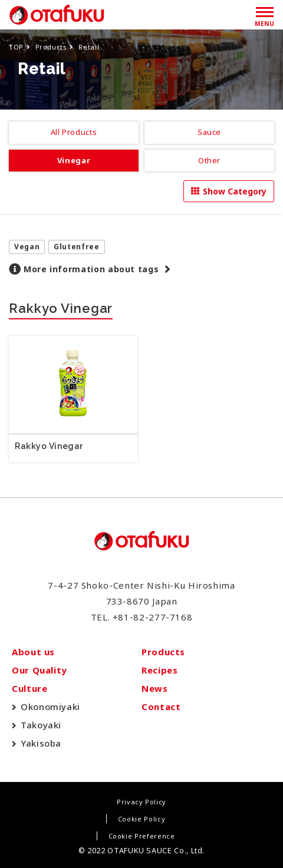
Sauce (209, 132)
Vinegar (74, 160)
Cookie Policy (141, 819)
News (155, 688)
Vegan (27, 247)
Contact (161, 707)
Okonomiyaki (50, 707)
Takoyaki (41, 725)
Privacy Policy (141, 802)
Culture (29, 688)
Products (51, 47)
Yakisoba (41, 743)
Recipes (159, 670)
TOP (16, 47)
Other (209, 160)
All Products (74, 132)
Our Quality (40, 670)
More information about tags (91, 269)
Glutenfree (76, 247)
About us (33, 652)
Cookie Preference (142, 836)
